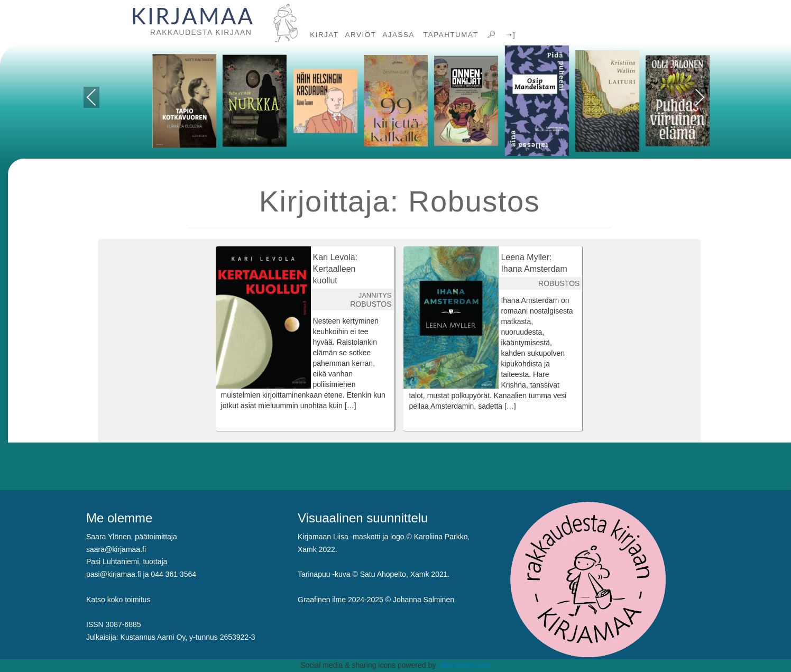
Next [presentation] (700, 97)
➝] (509, 35)
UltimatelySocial (464, 665)
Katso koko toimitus (118, 600)
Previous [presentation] (92, 99)
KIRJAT (324, 35)
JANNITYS (375, 295)
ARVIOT (361, 35)
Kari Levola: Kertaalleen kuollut (335, 269)
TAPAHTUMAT (449, 35)
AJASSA (398, 35)
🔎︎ (491, 35)
